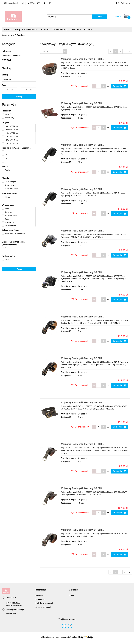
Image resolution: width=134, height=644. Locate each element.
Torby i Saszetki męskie (26, 30)
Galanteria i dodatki (82, 30)
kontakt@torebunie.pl (15, 609)
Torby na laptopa (60, 30)
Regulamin (40, 599)
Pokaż (19, 269)
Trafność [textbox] (45, 51)
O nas (71, 595)
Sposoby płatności (43, 607)
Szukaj (19, 97)
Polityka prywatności (44, 603)
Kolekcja (7, 51)
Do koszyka (120, 86)
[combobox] (54, 51)
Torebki (7, 30)
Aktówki (45, 30)
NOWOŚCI (6, 60)
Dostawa (39, 595)
